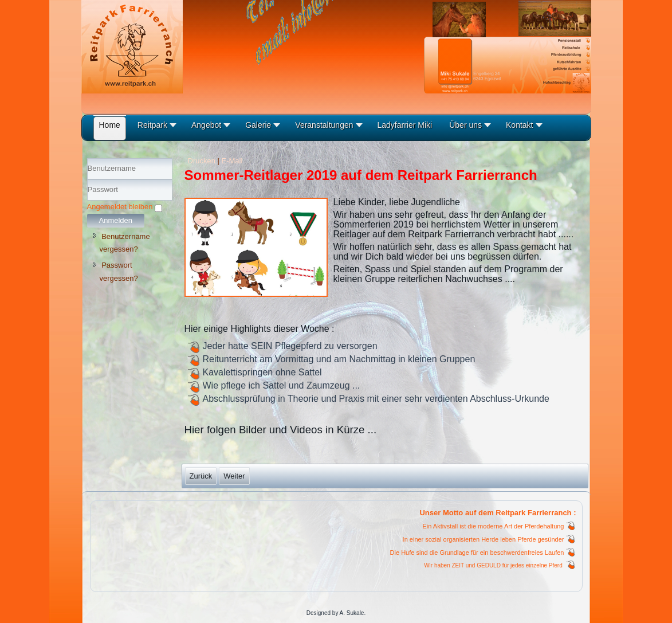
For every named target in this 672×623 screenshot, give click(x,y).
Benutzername (87, 180)
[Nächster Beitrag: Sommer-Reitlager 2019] (234, 476)
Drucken (203, 161)
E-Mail (232, 161)
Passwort (87, 201)
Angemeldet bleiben (120, 207)
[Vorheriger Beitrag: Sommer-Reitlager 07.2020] (201, 476)
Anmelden (116, 220)
